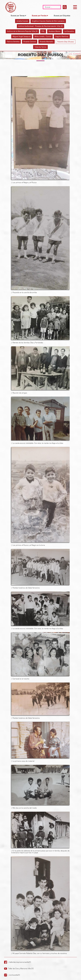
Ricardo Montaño (47, 42)
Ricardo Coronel (30, 42)
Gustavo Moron (54, 31)
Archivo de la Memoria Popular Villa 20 (22, 31)
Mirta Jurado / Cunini (43, 36)
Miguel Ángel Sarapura (22, 36)
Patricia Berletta (13, 42)
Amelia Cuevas (22, 21)
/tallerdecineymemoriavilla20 (20, 962)
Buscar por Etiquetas (62, 16)
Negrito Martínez (62, 36)
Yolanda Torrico (40, 47)
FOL (43, 31)
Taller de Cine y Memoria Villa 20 (21, 969)
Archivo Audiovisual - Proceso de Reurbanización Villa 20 (40, 26)
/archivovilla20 (14, 975)
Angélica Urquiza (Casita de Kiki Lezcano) (48, 21)
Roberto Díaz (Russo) (66, 42)
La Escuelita (69, 31)
